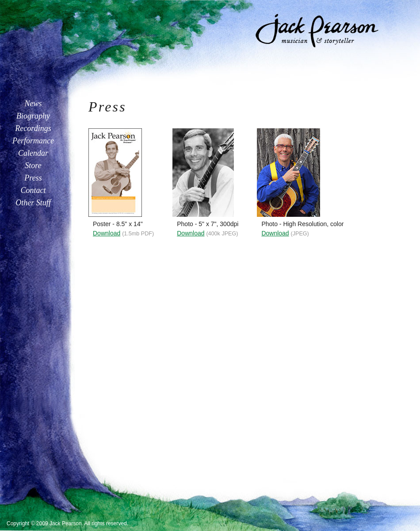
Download (107, 233)
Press (33, 178)
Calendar (33, 153)
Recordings (33, 128)
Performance (33, 141)
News (33, 104)
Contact (33, 190)
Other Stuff (33, 203)
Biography (33, 116)
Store (33, 165)
